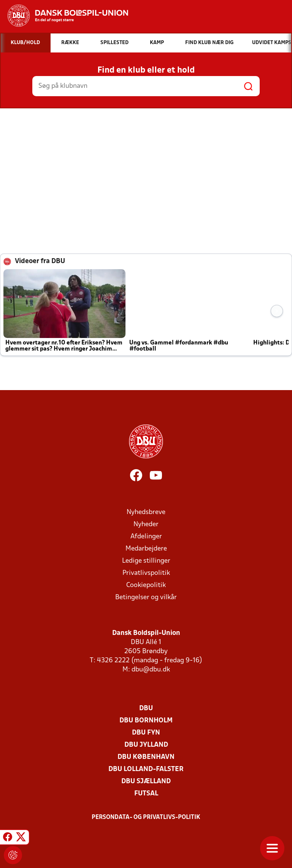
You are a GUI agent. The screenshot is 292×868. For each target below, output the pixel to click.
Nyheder (146, 524)
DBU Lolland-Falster (146, 769)
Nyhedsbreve (146, 512)
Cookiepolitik (146, 585)
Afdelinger (146, 537)
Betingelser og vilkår (146, 597)
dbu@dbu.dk (151, 670)
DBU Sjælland (146, 782)
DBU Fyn (146, 733)
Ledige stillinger (146, 561)
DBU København (146, 757)
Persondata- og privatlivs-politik (146, 817)
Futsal (146, 794)
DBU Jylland (146, 745)
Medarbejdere (146, 549)
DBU (146, 709)
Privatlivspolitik (146, 573)
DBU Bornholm (146, 721)
